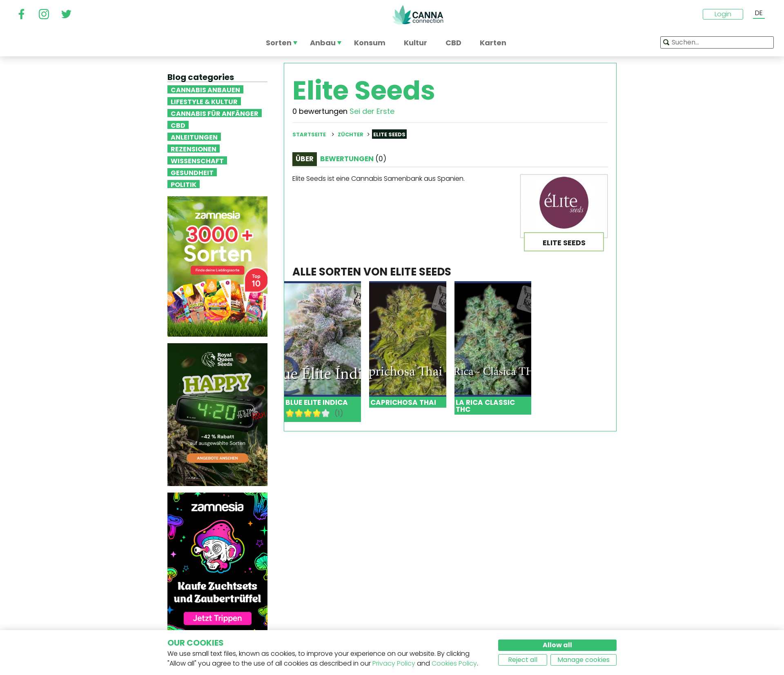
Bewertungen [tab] (353, 159)
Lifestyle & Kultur (204, 101)
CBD (178, 125)
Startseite (309, 134)
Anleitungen (194, 137)
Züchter (351, 134)
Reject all (523, 660)
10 (326, 413)
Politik (184, 184)
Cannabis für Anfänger (215, 113)
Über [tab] (305, 159)
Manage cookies (584, 660)
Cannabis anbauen (205, 89)
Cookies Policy (454, 663)
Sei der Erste (372, 111)
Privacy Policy (394, 663)
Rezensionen (194, 149)
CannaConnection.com (418, 15)
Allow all (557, 645)
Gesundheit (192, 172)
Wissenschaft (197, 160)
